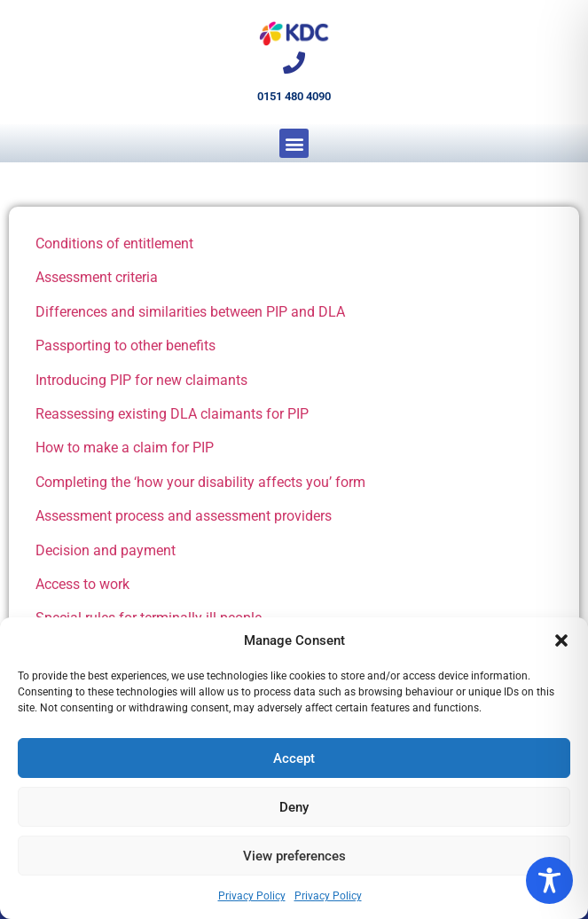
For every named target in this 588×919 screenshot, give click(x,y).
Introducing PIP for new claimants (141, 380)
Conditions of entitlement (114, 243)
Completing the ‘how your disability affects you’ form (200, 482)
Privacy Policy (252, 896)
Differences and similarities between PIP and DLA (190, 312)
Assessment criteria (97, 277)
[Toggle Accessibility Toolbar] (549, 880)
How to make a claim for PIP (125, 448)
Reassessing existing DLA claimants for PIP (172, 414)
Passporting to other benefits (125, 346)
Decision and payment (106, 550)
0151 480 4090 (294, 96)
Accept (294, 758)
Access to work (82, 584)
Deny (294, 807)
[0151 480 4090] (294, 63)
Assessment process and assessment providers (184, 516)
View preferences (294, 856)
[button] (561, 640)
